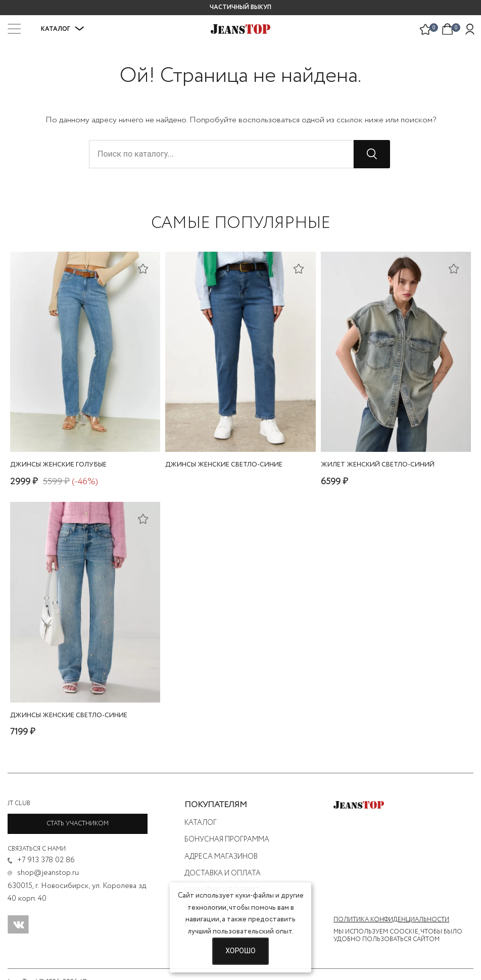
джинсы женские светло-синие (224, 465)
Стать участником (78, 824)
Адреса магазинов (221, 857)
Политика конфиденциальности (391, 920)
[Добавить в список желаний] (143, 268)
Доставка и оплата (223, 873)
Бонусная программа (227, 839)
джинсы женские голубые (58, 465)
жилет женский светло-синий (378, 465)
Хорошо (240, 951)
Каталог (63, 29)
